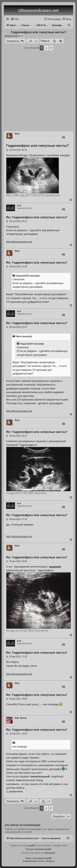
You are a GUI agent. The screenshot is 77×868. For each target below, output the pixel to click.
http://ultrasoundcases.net (19, 242)
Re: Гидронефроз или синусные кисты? (37, 217)
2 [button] (46, 48)
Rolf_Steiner (21, 718)
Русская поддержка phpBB (38, 849)
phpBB (32, 846)
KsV (21, 36)
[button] (51, 48)
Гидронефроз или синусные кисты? (38, 32)
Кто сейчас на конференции (23, 825)
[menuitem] (15, 19)
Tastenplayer (50, 853)
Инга (17, 134)
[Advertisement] (38, 92)
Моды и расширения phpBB (38, 858)
